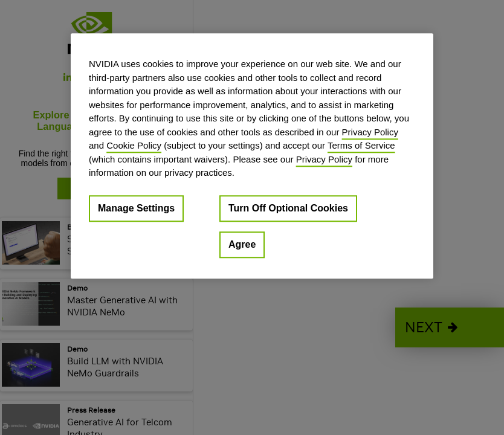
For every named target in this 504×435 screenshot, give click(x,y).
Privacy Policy (370, 132)
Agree (242, 244)
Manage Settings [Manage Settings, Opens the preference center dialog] (136, 208)
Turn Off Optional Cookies (288, 208)
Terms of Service (361, 145)
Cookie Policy (134, 145)
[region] (252, 156)
